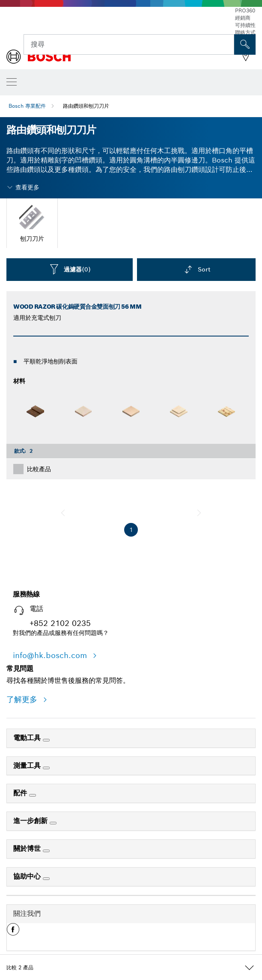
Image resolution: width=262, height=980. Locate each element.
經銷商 (243, 18)
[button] (13, 933)
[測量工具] (46, 768)
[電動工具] (46, 740)
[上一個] (63, 513)
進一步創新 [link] (31, 821)
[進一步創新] (53, 823)
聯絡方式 (245, 32)
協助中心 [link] (28, 876)
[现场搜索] (245, 44)
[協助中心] (46, 879)
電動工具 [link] (28, 738)
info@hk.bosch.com (51, 655)
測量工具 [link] (28, 766)
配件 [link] (21, 793)
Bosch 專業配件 (27, 106)
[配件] (33, 795)
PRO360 (245, 10)
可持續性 (245, 25)
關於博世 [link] (28, 849)
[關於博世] (46, 851)
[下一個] (199, 513)
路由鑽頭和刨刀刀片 (86, 106)
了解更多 (23, 699)
